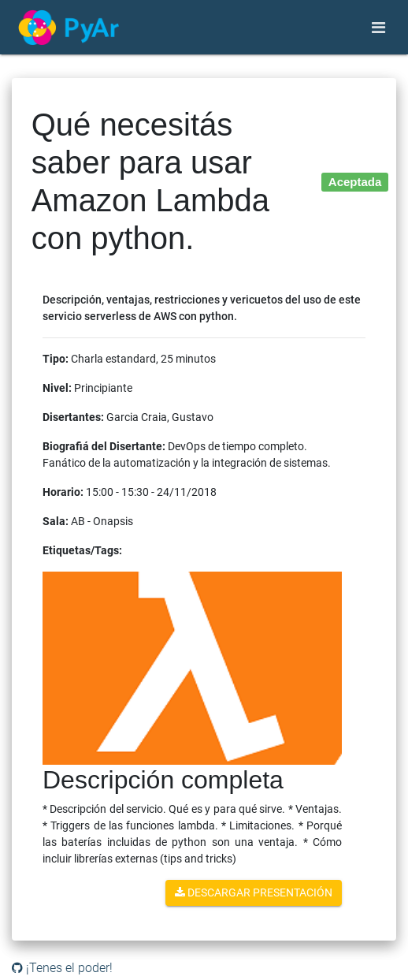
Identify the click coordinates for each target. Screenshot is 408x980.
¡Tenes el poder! (62, 968)
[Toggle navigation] (378, 28)
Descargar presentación (254, 892)
